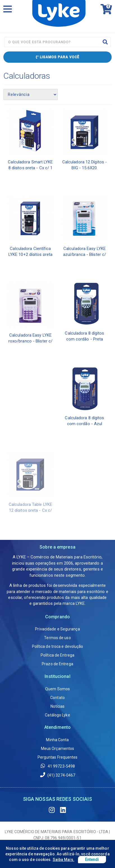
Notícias (58, 706)
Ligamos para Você (58, 57)
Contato (58, 698)
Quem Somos (58, 689)
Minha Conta (57, 740)
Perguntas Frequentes (58, 757)
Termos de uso (57, 638)
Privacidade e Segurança (57, 629)
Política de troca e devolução (58, 646)
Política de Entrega (58, 655)
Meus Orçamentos (58, 748)
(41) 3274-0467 (58, 775)
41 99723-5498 (58, 766)
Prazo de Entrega (58, 664)
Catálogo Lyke (57, 715)
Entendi (92, 860)
